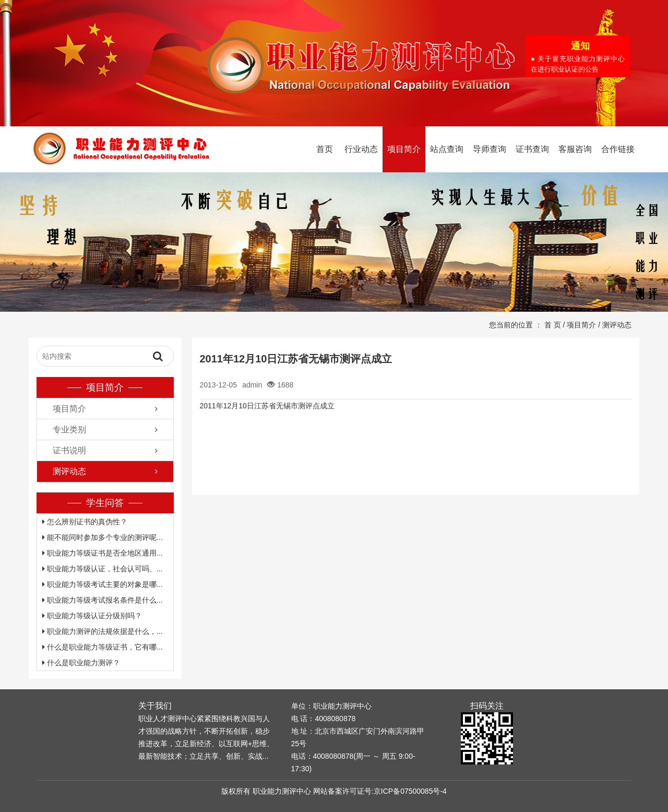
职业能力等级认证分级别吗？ (92, 616)
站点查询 (447, 149)
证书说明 (69, 450)
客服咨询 (575, 149)
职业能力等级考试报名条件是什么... (103, 600)
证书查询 (532, 149)
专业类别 (69, 429)
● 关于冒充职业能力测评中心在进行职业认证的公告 (578, 64)
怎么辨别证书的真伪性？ (85, 522)
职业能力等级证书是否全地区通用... (103, 553)
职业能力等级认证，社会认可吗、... (103, 569)
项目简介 (404, 149)
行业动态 (361, 149)
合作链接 (618, 149)
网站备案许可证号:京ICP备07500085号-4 (380, 791)
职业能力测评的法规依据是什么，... (103, 631)
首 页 (553, 325)
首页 (325, 149)
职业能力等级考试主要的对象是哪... (103, 584)
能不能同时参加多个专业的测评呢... (103, 537)
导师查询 (490, 149)
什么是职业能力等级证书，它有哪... (103, 647)
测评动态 (617, 325)
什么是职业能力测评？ (81, 663)
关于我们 (155, 706)
